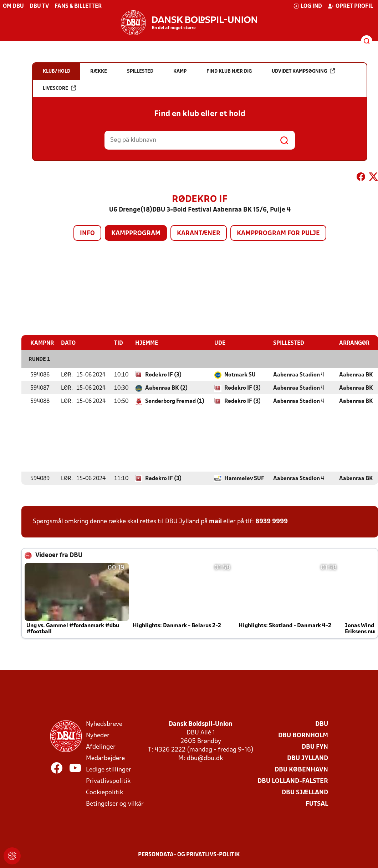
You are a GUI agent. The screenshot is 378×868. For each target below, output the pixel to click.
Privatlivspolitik (108, 781)
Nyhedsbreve (104, 724)
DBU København (301, 770)
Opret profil (350, 6)
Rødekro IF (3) (163, 375)
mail (215, 521)
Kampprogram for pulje (278, 233)
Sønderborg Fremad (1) (175, 401)
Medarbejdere (105, 758)
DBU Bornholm (303, 735)
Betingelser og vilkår (115, 804)
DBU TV (39, 6)
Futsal (317, 804)
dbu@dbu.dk (205, 758)
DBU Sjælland (305, 792)
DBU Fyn (315, 747)
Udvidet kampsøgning (303, 71)
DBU (322, 724)
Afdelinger (101, 747)
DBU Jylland (308, 758)
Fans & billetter (78, 6)
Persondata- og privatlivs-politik (189, 854)
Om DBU (13, 6)
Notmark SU (240, 375)
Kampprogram (136, 233)
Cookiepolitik (104, 792)
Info (87, 233)
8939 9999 (272, 521)
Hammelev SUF (244, 478)
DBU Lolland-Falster (293, 781)
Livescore (59, 88)
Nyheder (98, 735)
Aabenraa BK (356, 375)
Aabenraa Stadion (297, 375)
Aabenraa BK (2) (166, 388)
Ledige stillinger (109, 770)
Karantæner (199, 233)
